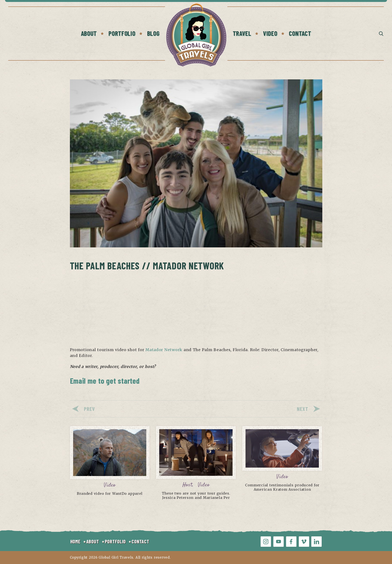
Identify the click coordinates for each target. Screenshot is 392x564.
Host (187, 485)
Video (270, 33)
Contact (300, 33)
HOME (75, 541)
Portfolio (122, 33)
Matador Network (164, 350)
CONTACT (140, 541)
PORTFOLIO (115, 541)
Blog (153, 33)
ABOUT (93, 541)
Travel (242, 33)
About (89, 33)
